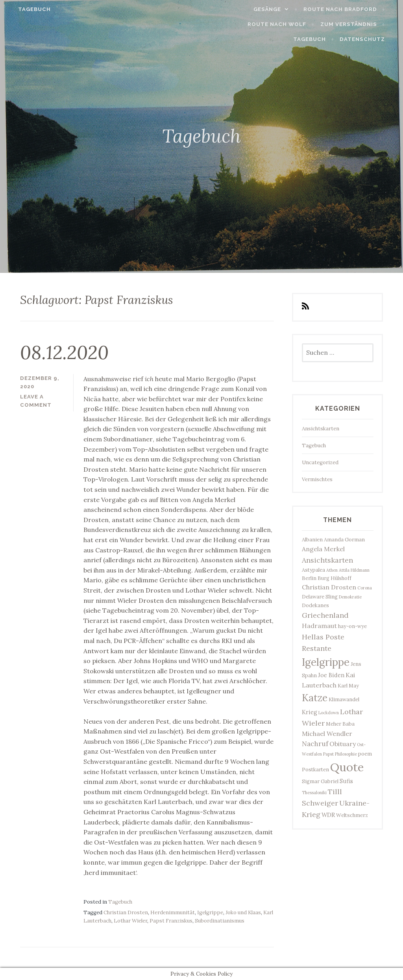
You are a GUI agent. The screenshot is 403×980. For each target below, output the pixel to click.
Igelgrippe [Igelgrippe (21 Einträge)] (326, 662)
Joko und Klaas (243, 912)
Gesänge (275, 9)
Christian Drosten (126, 912)
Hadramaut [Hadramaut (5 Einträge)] (319, 626)
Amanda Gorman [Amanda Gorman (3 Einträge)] (344, 540)
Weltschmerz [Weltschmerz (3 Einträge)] (352, 815)
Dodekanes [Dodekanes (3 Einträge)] (315, 605)
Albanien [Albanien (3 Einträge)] (312, 540)
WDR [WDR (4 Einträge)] (328, 815)
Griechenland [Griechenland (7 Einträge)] (325, 615)
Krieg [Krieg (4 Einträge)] (310, 712)
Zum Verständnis (310, 24)
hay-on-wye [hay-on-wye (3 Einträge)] (352, 626)
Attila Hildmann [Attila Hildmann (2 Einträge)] (354, 570)
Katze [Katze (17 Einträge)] (315, 698)
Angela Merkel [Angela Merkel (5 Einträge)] (323, 549)
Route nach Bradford (348, 9)
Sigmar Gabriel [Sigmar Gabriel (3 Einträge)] (320, 781)
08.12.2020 (64, 352)
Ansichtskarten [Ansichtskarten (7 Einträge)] (327, 560)
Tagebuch (27, 9)
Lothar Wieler (130, 921)
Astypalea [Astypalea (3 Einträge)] (313, 570)
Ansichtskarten (321, 429)
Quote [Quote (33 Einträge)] (347, 767)
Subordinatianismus (220, 921)
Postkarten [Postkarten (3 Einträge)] (315, 770)
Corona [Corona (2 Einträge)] (365, 588)
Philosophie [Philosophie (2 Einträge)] (346, 754)
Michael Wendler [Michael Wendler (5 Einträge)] (327, 734)
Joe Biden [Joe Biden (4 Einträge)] (331, 675)
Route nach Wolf (238, 24)
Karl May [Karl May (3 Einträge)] (348, 686)
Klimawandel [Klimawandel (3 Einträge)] (344, 699)
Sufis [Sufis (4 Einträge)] (346, 781)
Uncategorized (320, 462)
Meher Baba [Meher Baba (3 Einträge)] (340, 724)
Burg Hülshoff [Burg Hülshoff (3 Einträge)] (335, 578)
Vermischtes (317, 479)
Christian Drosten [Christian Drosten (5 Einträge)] (329, 587)
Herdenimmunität (173, 912)
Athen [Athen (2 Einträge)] (332, 570)
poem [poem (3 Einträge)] (365, 754)
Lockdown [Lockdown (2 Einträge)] (329, 713)
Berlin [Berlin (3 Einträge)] (309, 578)
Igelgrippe (210, 912)
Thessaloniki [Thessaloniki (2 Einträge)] (314, 793)
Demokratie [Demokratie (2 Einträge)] (350, 597)
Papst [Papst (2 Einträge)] (328, 754)
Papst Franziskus (171, 921)
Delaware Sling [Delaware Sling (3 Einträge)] (320, 597)
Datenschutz (370, 39)
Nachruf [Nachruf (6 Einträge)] (315, 744)
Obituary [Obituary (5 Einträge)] (343, 744)
